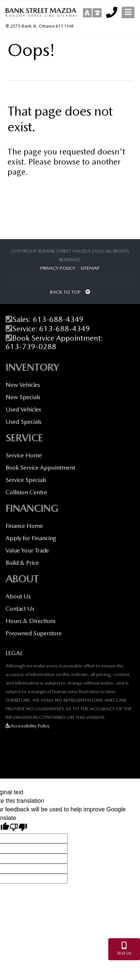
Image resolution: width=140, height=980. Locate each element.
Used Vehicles (23, 409)
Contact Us (20, 609)
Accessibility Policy (28, 726)
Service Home (24, 455)
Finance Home (24, 526)
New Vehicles (23, 385)
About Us (18, 596)
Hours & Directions (31, 621)
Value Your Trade (27, 550)
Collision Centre (26, 492)
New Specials (23, 397)
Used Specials (24, 422)
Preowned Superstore (34, 633)
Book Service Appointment (40, 468)
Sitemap (90, 268)
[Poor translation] (18, 828)
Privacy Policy (58, 268)
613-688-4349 (58, 320)
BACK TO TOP (70, 292)
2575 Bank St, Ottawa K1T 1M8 (40, 26)
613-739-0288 (31, 347)
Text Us (124, 949)
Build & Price (22, 563)
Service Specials (26, 480)
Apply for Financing (31, 538)
